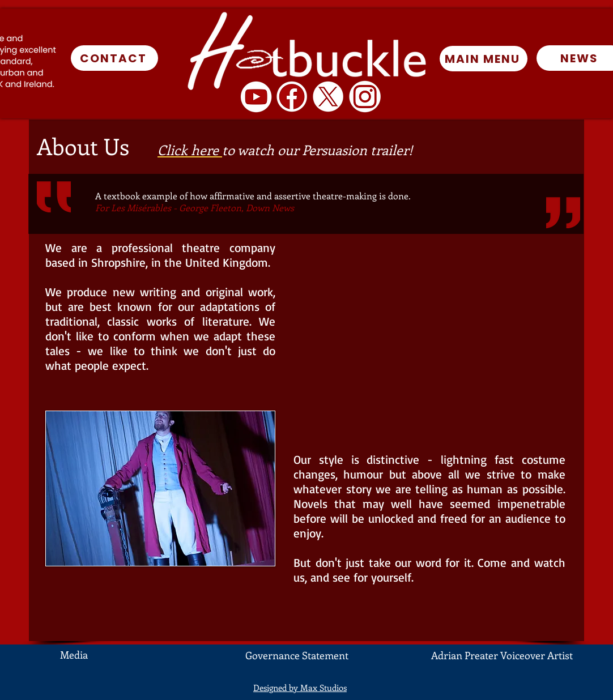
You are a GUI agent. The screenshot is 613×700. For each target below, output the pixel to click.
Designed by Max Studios (300, 688)
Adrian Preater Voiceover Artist (502, 655)
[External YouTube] (429, 342)
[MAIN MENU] (484, 59)
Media (74, 655)
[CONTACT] (114, 58)
